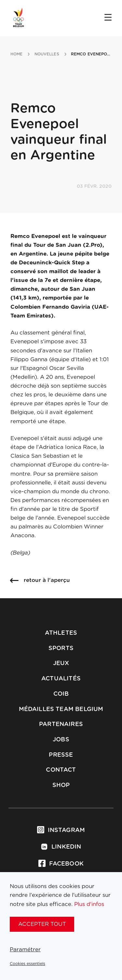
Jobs (61, 740)
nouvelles (47, 54)
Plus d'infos (89, 904)
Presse (61, 755)
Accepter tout (42, 924)
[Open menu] (108, 18)
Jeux (61, 663)
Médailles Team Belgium (61, 709)
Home (16, 54)
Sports (61, 648)
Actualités (61, 679)
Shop (61, 785)
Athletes (61, 633)
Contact (61, 770)
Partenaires (61, 724)
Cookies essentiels (27, 964)
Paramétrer (25, 950)
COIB (61, 694)
